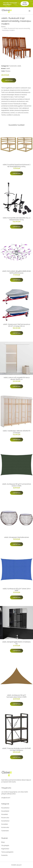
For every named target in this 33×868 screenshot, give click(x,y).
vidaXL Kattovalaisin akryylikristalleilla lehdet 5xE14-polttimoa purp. (17, 272)
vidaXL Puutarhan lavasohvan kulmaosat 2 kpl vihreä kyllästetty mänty (17, 165)
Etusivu (3, 27)
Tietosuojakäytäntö (7, 852)
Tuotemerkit (13, 66)
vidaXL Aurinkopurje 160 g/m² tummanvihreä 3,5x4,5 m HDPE (17, 485)
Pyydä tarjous (25, 3)
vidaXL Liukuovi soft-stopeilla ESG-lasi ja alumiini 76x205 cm (17, 378)
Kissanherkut (5, 808)
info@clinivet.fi (6, 798)
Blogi (3, 842)
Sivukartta (4, 855)
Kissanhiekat (5, 811)
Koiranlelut (5, 824)
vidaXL (19, 66)
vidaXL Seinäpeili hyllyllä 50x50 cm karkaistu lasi (16, 643)
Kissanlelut (5, 814)
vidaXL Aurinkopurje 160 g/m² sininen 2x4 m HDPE (17, 590)
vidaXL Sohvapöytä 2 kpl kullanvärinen (17, 537)
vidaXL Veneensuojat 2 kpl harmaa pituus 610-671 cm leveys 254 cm (17, 325)
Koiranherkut (5, 821)
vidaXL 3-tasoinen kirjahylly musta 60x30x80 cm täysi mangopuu (16, 749)
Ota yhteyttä (5, 845)
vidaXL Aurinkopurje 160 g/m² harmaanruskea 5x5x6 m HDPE (17, 696)
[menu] (30, 11)
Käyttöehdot (5, 849)
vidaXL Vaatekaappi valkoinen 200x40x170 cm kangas (17, 432)
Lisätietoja (9, 80)
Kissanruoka (5, 818)
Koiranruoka (5, 827)
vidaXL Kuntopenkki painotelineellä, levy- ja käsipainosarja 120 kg (17, 219)
